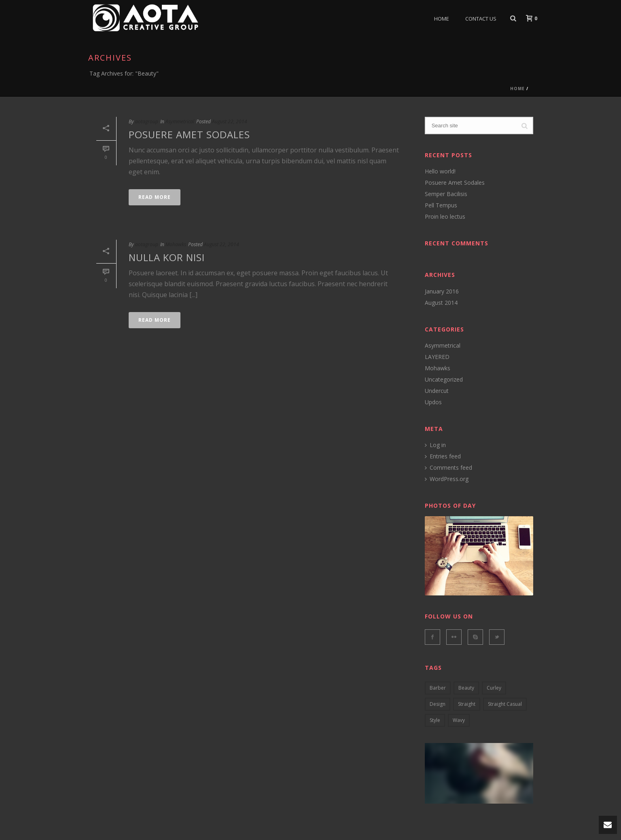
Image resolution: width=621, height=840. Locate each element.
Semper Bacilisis (446, 194)
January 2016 (442, 291)
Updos (433, 402)
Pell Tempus (441, 205)
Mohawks (176, 244)
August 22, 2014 (230, 121)
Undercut (437, 391)
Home (442, 19)
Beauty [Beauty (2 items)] (466, 688)
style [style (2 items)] (435, 720)
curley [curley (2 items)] (494, 688)
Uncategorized (444, 380)
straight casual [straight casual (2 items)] (505, 704)
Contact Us (481, 19)
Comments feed (448, 468)
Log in (435, 445)
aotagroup (147, 121)
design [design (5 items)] (438, 704)
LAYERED (437, 357)
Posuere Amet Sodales (189, 134)
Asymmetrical (180, 121)
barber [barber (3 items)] (438, 688)
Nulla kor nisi (167, 257)
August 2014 (441, 303)
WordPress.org (447, 479)
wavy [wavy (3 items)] (459, 720)
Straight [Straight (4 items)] (467, 704)
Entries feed (443, 456)
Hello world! (440, 171)
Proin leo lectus (445, 217)
